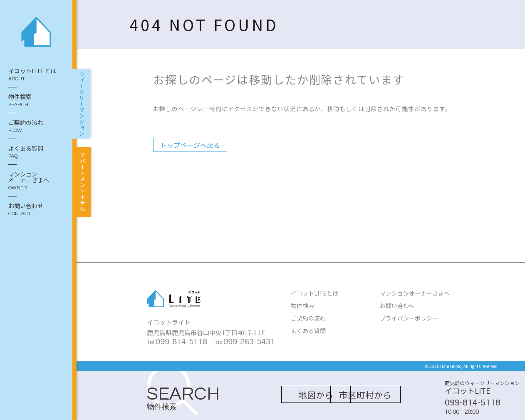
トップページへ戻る (190, 145)
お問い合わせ (36, 210)
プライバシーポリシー (409, 317)
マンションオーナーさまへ (415, 293)
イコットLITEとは (36, 75)
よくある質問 (36, 152)
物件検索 (36, 101)
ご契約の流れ (36, 127)
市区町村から (375, 395)
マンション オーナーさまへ (36, 181)
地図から (290, 395)
